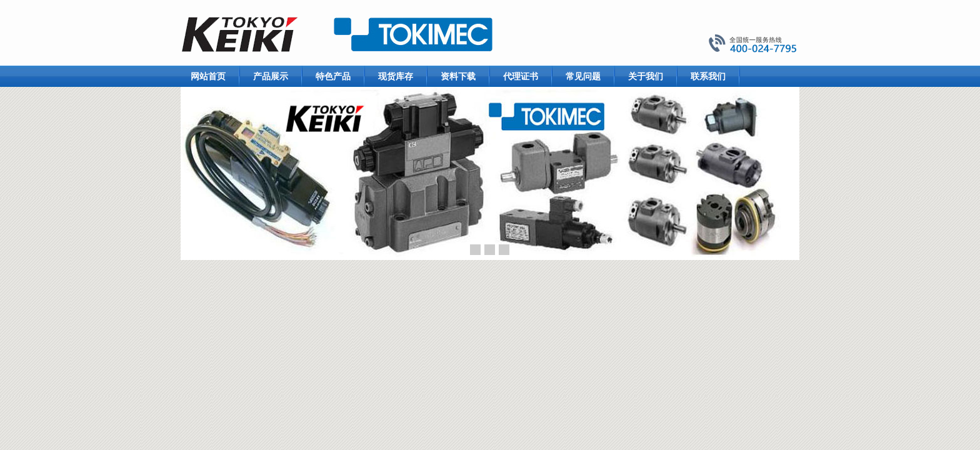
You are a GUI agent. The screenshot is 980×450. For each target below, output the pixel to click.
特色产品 (333, 76)
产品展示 (271, 76)
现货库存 (396, 76)
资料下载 (458, 76)
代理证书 (521, 76)
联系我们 (708, 76)
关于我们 (646, 76)
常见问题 (583, 76)
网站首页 (208, 76)
